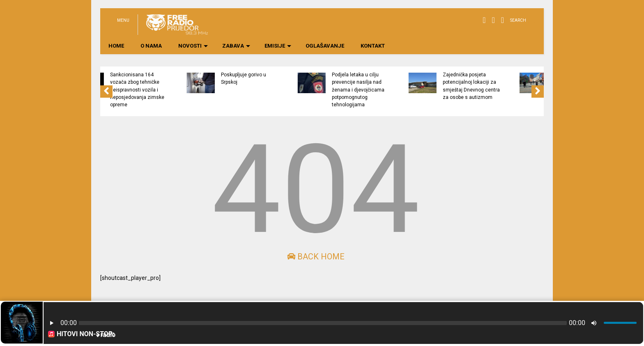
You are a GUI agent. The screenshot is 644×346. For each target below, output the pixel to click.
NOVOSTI (193, 46)
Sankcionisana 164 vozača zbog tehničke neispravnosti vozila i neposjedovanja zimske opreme (173, 90)
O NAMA (151, 46)
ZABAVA (236, 46)
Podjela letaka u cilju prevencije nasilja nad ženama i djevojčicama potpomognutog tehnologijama (394, 90)
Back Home (316, 257)
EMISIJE (278, 46)
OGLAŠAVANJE (325, 46)
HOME (116, 46)
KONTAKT (373, 46)
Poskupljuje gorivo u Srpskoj (279, 78)
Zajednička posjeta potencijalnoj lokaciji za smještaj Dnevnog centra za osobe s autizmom (507, 86)
